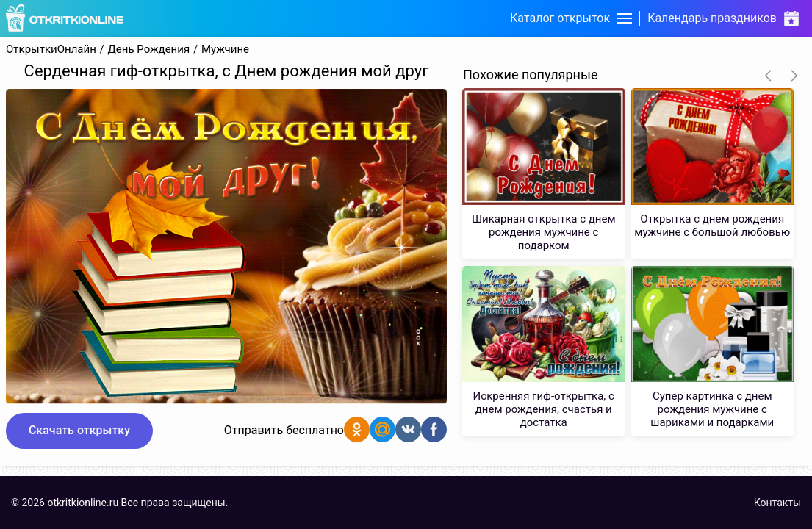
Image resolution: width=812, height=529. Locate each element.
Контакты (777, 503)
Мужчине (225, 50)
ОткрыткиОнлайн (51, 50)
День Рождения (149, 50)
